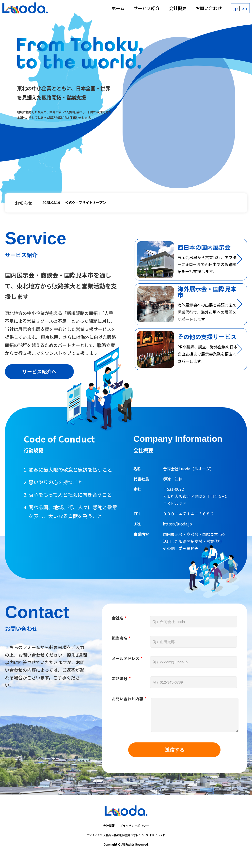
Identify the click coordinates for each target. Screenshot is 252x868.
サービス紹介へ (39, 377)
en (242, 11)
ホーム (115, 11)
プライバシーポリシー (134, 837)
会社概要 (175, 11)
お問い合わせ (206, 11)
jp (233, 11)
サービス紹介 (144, 11)
